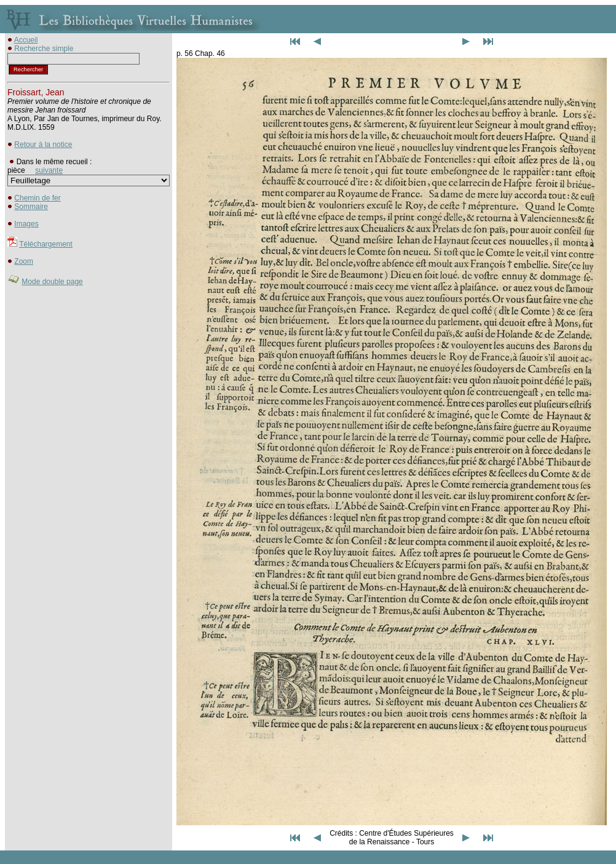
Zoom (24, 261)
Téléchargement (46, 244)
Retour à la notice (43, 145)
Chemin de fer (37, 198)
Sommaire (31, 207)
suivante (49, 170)
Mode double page (52, 282)
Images (26, 224)
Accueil (26, 40)
